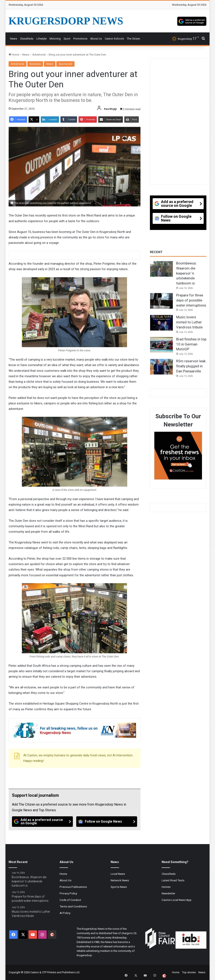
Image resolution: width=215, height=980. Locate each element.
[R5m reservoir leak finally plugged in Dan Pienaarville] (161, 367)
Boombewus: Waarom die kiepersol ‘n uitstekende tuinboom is (186, 273)
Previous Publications (73, 887)
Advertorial (39, 55)
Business (35, 64)
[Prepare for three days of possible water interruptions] (161, 301)
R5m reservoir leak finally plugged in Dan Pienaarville (191, 366)
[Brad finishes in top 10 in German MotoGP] (161, 345)
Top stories (189, 972)
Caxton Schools (114, 39)
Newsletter (168, 893)
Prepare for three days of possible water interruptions (191, 300)
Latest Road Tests (173, 880)
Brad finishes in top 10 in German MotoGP (191, 344)
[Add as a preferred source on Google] (192, 21)
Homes (166, 887)
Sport (67, 39)
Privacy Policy (68, 893)
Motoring (55, 39)
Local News (118, 874)
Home (14, 55)
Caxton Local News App (177, 900)
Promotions (80, 39)
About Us (96, 39)
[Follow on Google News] (107, 822)
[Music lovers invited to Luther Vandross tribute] (161, 323)
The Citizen (133, 39)
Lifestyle (41, 39)
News (14, 39)
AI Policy (65, 913)
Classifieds (27, 39)
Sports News (119, 887)
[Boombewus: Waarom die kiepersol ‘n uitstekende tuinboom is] (161, 269)
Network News (120, 880)
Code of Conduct (70, 900)
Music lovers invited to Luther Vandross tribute (189, 322)
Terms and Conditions (73, 906)
